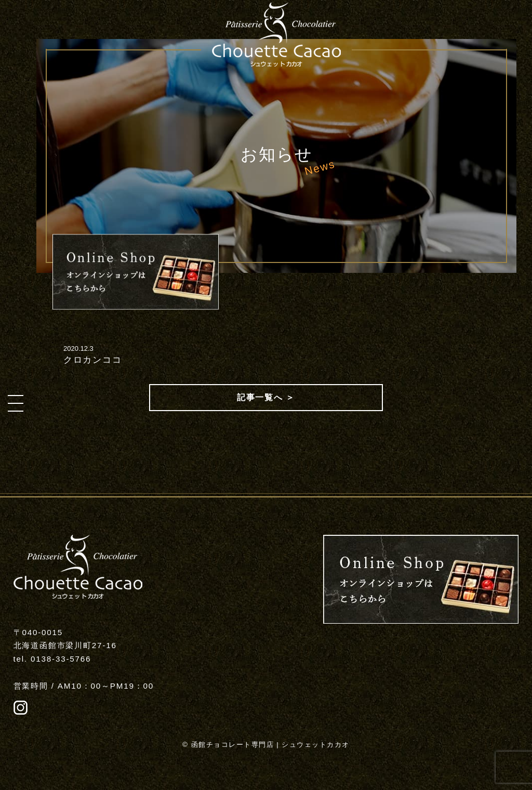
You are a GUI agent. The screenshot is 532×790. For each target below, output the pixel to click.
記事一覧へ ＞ (266, 397)
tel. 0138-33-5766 (52, 659)
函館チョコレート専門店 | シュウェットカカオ (270, 745)
